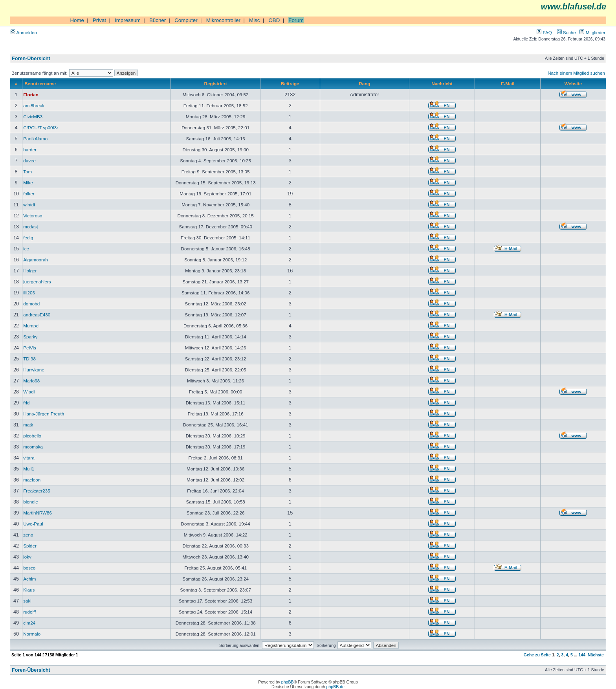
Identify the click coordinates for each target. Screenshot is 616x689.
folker (29, 194)
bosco (29, 568)
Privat (99, 20)
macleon (32, 480)
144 (582, 655)
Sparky (30, 337)
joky (27, 557)
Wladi (29, 392)
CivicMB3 (33, 117)
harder (30, 150)
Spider (30, 546)
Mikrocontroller (223, 20)
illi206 (29, 293)
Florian (31, 95)
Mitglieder (592, 32)
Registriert (216, 84)
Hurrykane (34, 370)
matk (28, 425)
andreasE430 (37, 315)
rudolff (29, 612)
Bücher (158, 20)
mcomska (33, 447)
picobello (32, 436)
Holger (30, 271)
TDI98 (29, 359)
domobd (31, 304)
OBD (274, 20)
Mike (28, 183)
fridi (27, 403)
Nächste (596, 655)
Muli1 (29, 469)
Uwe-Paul (33, 524)
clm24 (29, 623)
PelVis (30, 348)
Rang (364, 84)
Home (77, 20)
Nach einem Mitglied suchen (576, 73)
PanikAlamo (35, 139)
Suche (566, 32)
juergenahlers (37, 282)
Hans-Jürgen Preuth (44, 414)
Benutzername (40, 84)
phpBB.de (335, 687)
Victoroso (33, 216)
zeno (28, 535)
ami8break (34, 106)
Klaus (29, 590)
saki (27, 601)
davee (29, 161)
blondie (30, 502)
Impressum (128, 20)
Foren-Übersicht (31, 59)
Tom (27, 172)
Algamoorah (36, 260)
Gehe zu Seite (537, 655)
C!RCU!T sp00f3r (41, 128)
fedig (28, 238)
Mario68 (31, 381)
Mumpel (31, 326)
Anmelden (24, 32)
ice (26, 249)
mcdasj (30, 227)
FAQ (544, 32)
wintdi (29, 205)
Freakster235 (37, 491)
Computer (186, 20)
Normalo (32, 634)
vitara (29, 458)
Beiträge (290, 84)
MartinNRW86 (38, 513)
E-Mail (508, 84)
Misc (254, 20)
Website (573, 84)
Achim (29, 579)
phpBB (288, 682)
